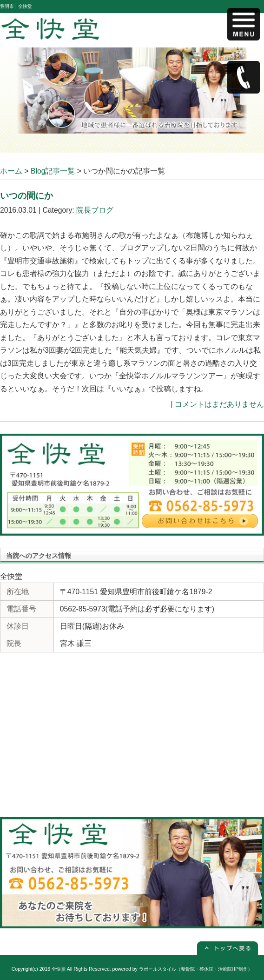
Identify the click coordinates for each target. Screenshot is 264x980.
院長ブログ (95, 210)
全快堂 (59, 969)
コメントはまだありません (219, 404)
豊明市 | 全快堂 (16, 6)
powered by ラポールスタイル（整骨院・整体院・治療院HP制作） (183, 969)
